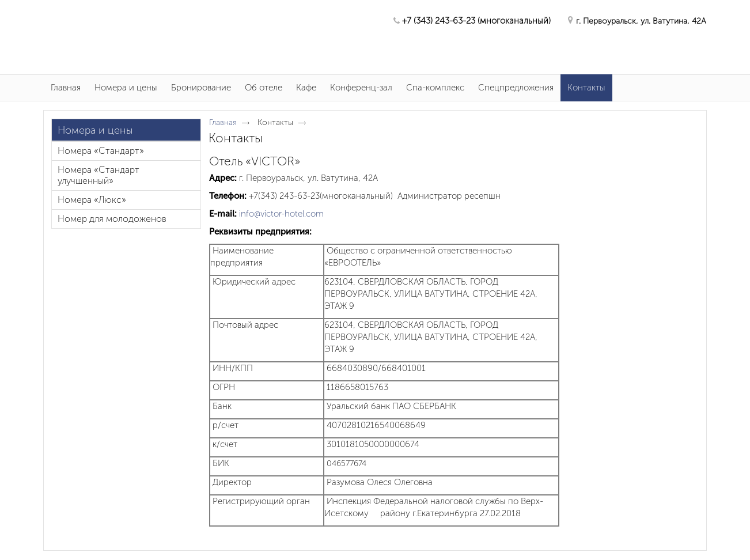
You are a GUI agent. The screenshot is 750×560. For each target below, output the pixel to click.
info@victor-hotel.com (281, 214)
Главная (223, 122)
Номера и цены (95, 130)
